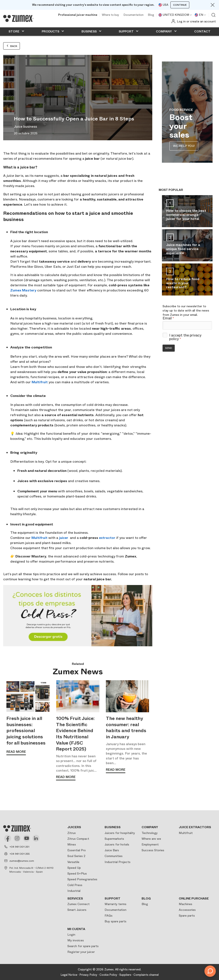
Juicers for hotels (117, 844)
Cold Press (75, 885)
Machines (186, 904)
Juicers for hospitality (120, 833)
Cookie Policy (108, 975)
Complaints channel (146, 975)
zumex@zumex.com (22, 861)
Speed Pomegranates (82, 879)
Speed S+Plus (77, 873)
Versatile (73, 862)
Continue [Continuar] (180, 5)
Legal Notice (69, 975)
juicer (64, 538)
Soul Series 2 (76, 856)
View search (213, 15)
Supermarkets (114, 839)
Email (168, 318)
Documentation (133, 15)
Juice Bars (112, 850)
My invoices (76, 940)
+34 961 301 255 (20, 854)
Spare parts (187, 916)
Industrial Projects (118, 862)
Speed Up (74, 868)
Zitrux (72, 833)
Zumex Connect (78, 904)
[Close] (213, 5)
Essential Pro (77, 850)
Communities (114, 856)
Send (169, 348)
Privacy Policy (88, 975)
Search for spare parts (83, 946)
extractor (107, 538)
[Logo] (18, 18)
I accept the (185, 337)
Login (71, 935)
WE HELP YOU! (184, 146)
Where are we (151, 839)
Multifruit (40, 382)
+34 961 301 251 (19, 847)
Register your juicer (81, 952)
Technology (150, 833)
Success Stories (153, 850)
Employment (150, 844)
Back (12, 46)
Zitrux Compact (78, 839)
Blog (151, 15)
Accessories (187, 910)
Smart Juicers (77, 910)
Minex (72, 844)
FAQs (109, 916)
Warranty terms (115, 904)
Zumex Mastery (23, 290)
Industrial (74, 891)
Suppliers (125, 975)
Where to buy (110, 15)
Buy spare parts (115, 921)
